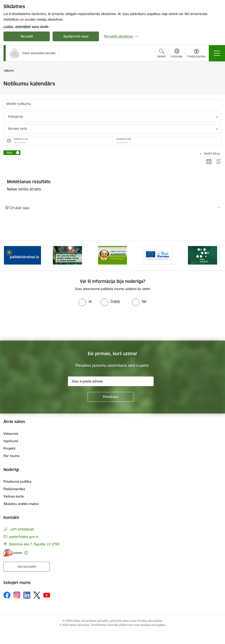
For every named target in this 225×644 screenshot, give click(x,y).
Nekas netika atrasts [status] (112, 185)
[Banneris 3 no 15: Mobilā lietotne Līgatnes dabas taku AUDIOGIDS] (113, 255)
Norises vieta (17, 129)
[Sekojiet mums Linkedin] (27, 595)
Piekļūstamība (14, 489)
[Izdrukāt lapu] (112, 208)
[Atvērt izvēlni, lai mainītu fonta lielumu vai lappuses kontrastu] (196, 54)
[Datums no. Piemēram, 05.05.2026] (58, 141)
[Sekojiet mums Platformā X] (37, 595)
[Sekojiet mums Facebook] (7, 595)
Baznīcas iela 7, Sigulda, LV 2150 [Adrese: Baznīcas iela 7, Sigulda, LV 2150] (34, 544)
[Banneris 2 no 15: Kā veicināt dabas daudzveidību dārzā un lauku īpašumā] (67, 255)
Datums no (21, 139)
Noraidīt (27, 36)
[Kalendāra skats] (209, 162)
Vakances (11, 434)
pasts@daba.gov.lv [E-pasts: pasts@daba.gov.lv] (24, 537)
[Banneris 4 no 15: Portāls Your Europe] (158, 255)
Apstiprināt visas (76, 36)
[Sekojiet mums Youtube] (47, 595)
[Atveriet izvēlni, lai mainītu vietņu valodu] (177, 54)
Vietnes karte (14, 496)
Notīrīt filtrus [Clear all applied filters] (212, 153)
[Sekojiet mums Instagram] (17, 595)
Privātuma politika (17, 481)
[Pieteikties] (111, 397)
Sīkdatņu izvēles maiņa (21, 504)
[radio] (85, 301)
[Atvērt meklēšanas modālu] (162, 54)
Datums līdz (124, 139)
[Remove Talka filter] (18, 153)
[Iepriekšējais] (11, 255)
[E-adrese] (13, 553)
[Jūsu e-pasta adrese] (111, 381)
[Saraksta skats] (219, 162)
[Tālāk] (214, 255)
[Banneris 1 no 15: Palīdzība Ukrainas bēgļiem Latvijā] (22, 255)
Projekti (9, 448)
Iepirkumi (11, 441)
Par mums (11, 456)
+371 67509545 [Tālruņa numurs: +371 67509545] (22, 529)
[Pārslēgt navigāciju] (217, 53)
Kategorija (16, 117)
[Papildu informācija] (26, 553)
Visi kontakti (27, 567)
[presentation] (39, 323)
